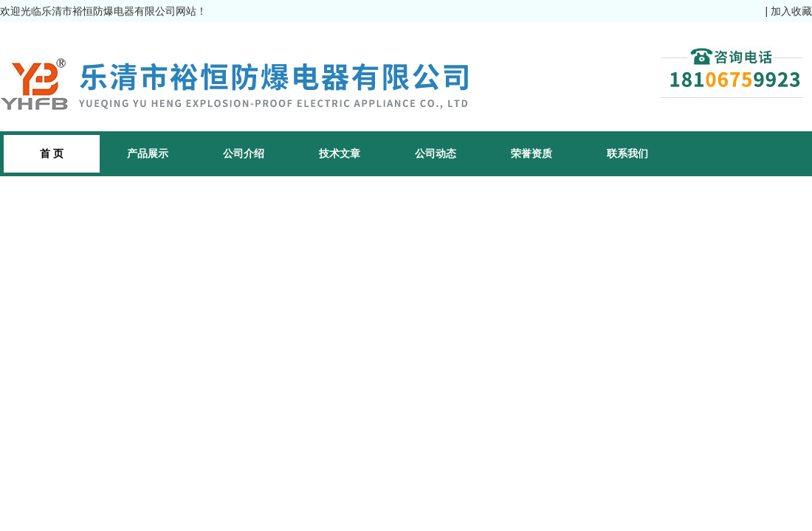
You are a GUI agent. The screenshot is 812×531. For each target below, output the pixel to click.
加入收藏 (791, 11)
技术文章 (340, 153)
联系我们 (627, 153)
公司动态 (436, 153)
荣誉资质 (531, 153)
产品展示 (148, 153)
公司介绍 (244, 153)
